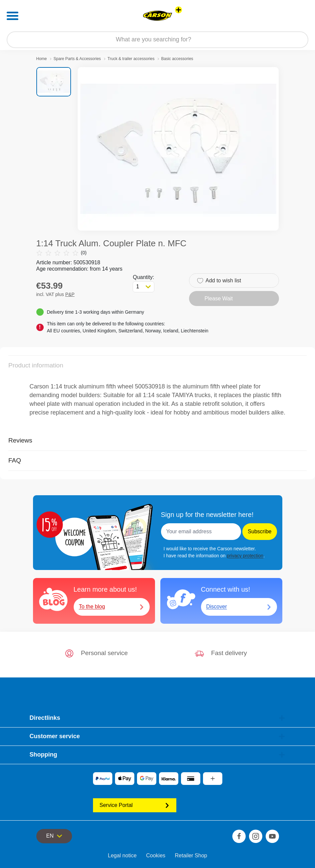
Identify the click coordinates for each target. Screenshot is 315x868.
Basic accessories (177, 59)
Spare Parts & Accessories (77, 59)
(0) (61, 253)
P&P (70, 294)
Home (42, 59)
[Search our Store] (157, 40)
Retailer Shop (191, 855)
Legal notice (122, 855)
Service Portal (135, 805)
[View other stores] (178, 10)
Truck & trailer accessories (131, 59)
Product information (36, 365)
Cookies (156, 855)
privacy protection (245, 556)
